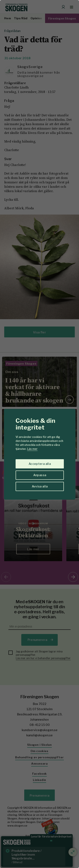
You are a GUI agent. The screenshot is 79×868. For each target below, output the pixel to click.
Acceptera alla (40, 464)
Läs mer (32, 449)
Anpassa (40, 475)
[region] (39, 434)
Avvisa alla (40, 486)
